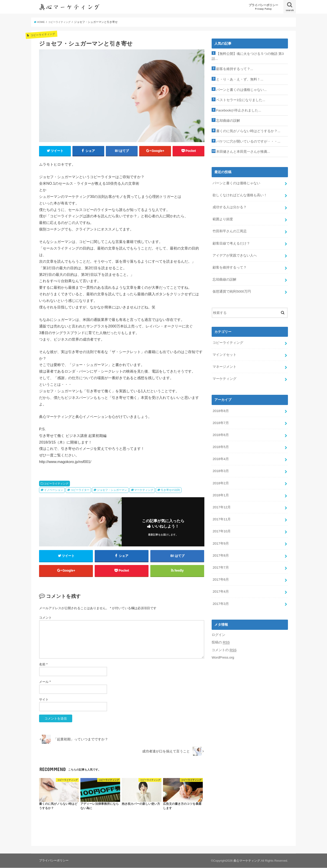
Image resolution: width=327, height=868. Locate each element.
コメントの (224, 648)
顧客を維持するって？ (230, 267)
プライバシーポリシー (263, 7)
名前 (43, 665)
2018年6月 (221, 434)
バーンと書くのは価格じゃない (236, 183)
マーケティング (144, 490)
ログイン (218, 632)
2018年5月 (221, 445)
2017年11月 (222, 517)
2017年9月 (221, 541)
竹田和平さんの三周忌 (230, 231)
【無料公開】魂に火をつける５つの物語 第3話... (248, 56)
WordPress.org (223, 655)
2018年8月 (221, 410)
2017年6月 (221, 577)
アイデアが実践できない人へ (235, 255)
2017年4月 (221, 589)
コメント (45, 618)
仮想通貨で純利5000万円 (232, 291)
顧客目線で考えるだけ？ (231, 242)
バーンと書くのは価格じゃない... (241, 90)
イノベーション (54, 490)
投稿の (221, 640)
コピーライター (80, 490)
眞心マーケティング (247, 861)
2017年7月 (221, 565)
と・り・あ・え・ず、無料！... (240, 79)
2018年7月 (221, 422)
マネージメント (224, 366)
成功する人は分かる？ (230, 207)
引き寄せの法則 (170, 490)
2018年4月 (221, 457)
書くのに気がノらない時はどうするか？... (248, 131)
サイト (44, 700)
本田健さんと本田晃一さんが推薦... (243, 151)
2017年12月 (222, 505)
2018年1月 (221, 493)
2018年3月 (221, 469)
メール (45, 682)
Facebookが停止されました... (239, 110)
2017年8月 (221, 553)
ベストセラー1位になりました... (241, 100)
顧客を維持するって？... (235, 69)
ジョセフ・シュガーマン (112, 490)
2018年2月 (221, 481)
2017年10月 (222, 529)
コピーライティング (56, 484)
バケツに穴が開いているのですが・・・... (248, 141)
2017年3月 (221, 601)
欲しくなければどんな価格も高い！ (240, 195)
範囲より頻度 (223, 219)
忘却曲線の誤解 (228, 120)
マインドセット (224, 354)
